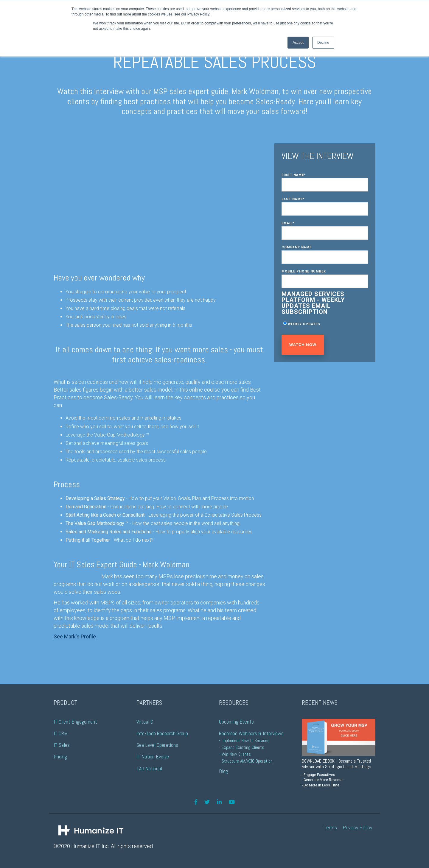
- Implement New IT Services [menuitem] (244, 740)
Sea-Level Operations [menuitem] (157, 745)
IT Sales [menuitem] (62, 745)
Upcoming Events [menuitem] (236, 722)
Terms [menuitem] (330, 828)
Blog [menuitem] (223, 771)
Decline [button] (323, 43)
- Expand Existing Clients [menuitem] (242, 747)
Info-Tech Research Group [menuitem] (162, 733)
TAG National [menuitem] (149, 768)
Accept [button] (298, 43)
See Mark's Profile (75, 636)
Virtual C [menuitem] (145, 722)
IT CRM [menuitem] (61, 733)
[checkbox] (325, 324)
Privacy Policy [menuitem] (358, 828)
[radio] (325, 324)
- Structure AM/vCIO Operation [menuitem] (246, 761)
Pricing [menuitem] (60, 756)
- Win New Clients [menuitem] (235, 754)
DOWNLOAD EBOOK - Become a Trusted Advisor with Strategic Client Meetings (336, 764)
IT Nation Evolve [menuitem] (153, 756)
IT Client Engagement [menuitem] (75, 722)
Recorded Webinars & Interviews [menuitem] (251, 733)
